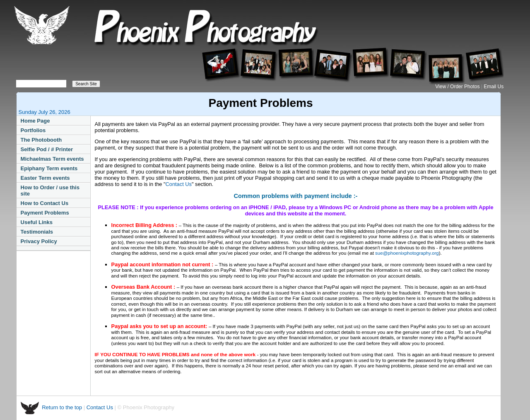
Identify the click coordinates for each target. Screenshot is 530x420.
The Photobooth (41, 140)
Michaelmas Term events (52, 159)
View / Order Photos (458, 87)
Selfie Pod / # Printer (47, 149)
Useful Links (37, 222)
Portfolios (33, 130)
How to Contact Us (45, 203)
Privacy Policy (39, 241)
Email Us (494, 87)
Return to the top (63, 407)
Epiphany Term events (49, 168)
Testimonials (37, 232)
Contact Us (179, 184)
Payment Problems (45, 213)
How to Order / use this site (50, 191)
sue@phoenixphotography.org (407, 253)
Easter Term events (45, 178)
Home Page (35, 121)
